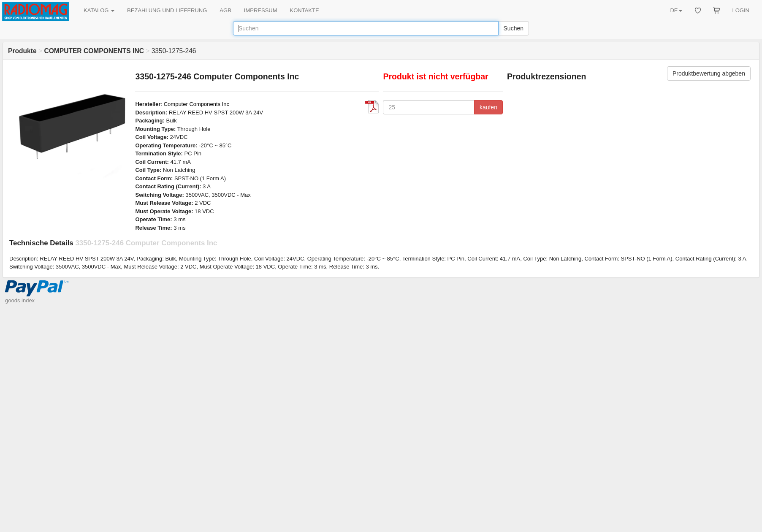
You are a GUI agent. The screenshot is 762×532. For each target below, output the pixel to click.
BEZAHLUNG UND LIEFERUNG (167, 10)
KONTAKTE (305, 10)
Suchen (514, 28)
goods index (20, 300)
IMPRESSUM (261, 10)
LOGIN (741, 10)
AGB (225, 10)
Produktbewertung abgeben (709, 73)
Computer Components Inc (197, 104)
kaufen (488, 107)
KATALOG (99, 10)
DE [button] (676, 10)
